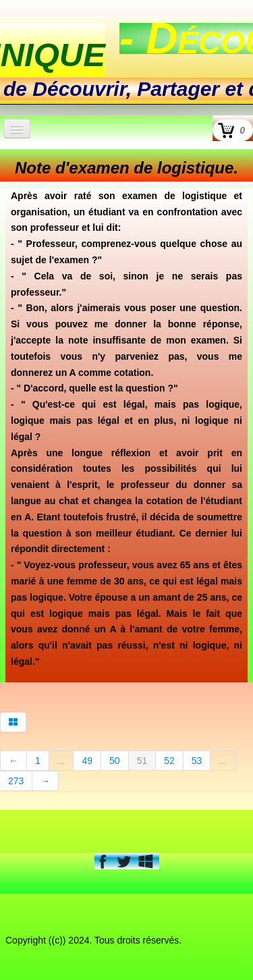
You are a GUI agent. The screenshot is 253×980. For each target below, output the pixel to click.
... (61, 761)
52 (169, 761)
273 (16, 781)
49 (87, 761)
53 (197, 761)
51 (142, 761)
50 (115, 761)
